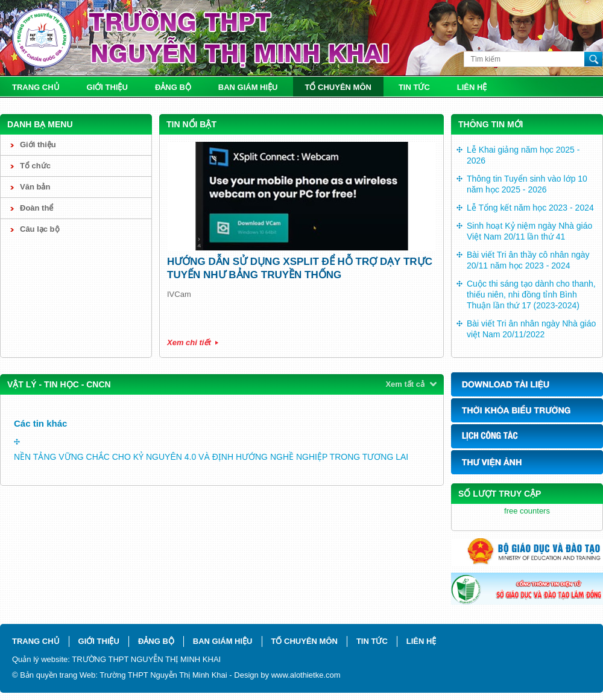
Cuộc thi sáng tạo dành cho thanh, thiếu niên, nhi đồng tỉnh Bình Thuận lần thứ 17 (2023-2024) (531, 294)
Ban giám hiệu (248, 87)
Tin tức (414, 87)
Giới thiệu (107, 87)
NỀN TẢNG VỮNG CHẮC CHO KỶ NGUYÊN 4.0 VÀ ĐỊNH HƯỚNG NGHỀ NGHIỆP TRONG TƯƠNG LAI (211, 457)
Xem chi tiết (189, 342)
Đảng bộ (173, 87)
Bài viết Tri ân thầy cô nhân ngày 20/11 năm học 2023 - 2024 (528, 260)
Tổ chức (35, 166)
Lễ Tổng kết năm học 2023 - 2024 (530, 208)
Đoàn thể (36, 208)
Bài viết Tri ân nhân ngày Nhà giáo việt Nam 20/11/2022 (531, 329)
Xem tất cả (405, 384)
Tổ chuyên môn (338, 87)
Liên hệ (472, 87)
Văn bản (35, 187)
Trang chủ (36, 87)
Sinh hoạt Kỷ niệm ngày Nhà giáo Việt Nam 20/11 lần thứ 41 (529, 231)
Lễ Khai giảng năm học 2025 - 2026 (523, 155)
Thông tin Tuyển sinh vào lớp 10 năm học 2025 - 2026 (527, 184)
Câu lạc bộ (40, 229)
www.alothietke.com (306, 675)
